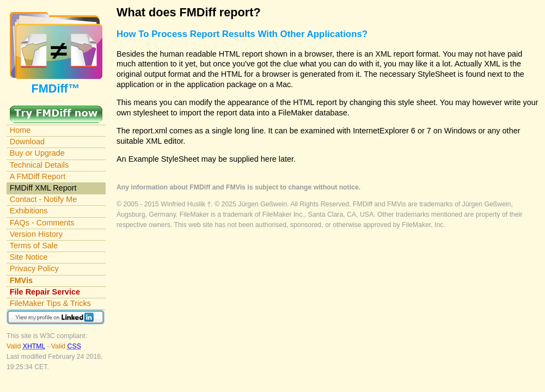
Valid (27, 346)
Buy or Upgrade (37, 153)
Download (27, 142)
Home (20, 130)
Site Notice (29, 257)
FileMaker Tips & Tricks (50, 303)
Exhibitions (29, 211)
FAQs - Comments (42, 223)
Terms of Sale (34, 246)
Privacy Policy (34, 268)
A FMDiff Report (38, 176)
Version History (36, 234)
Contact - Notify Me (44, 199)
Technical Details (39, 165)
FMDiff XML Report (43, 188)
